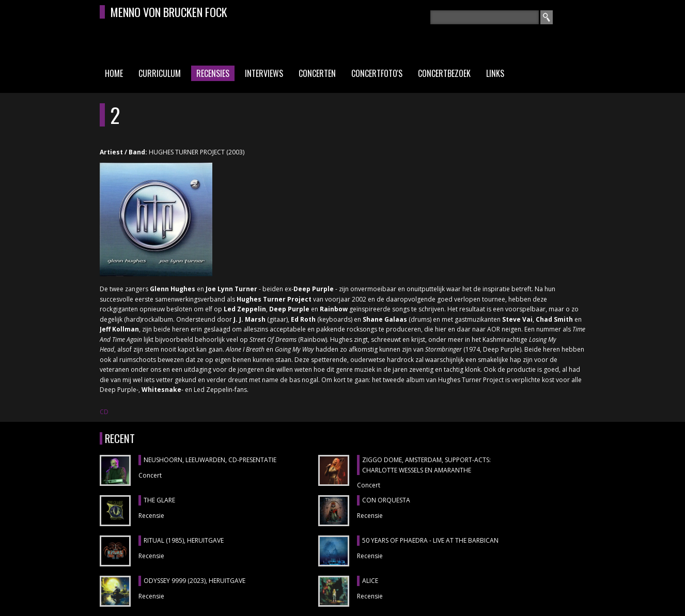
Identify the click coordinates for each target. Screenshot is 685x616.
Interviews (264, 73)
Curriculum (160, 73)
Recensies (213, 73)
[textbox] (485, 17)
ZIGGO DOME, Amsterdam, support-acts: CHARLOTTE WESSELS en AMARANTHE (426, 465)
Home (114, 73)
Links (495, 73)
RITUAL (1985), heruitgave (184, 540)
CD (104, 412)
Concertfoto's (377, 73)
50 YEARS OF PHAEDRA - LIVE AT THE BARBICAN (430, 540)
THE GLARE (159, 500)
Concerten (317, 73)
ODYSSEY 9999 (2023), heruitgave (194, 581)
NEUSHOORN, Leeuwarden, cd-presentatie (210, 460)
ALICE (370, 581)
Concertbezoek (444, 73)
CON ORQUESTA (386, 500)
